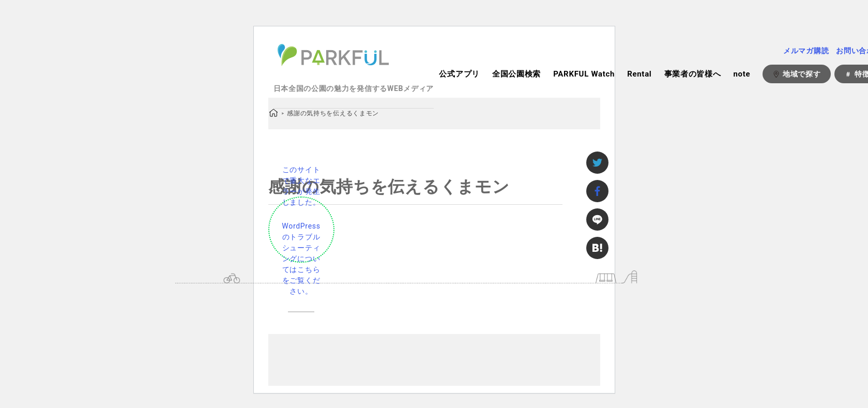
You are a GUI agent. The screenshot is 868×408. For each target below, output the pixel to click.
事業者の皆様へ (693, 74)
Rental (639, 74)
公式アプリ (459, 74)
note (742, 74)
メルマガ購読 (806, 51)
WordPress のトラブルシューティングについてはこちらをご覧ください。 (301, 259)
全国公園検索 (516, 74)
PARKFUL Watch (584, 74)
